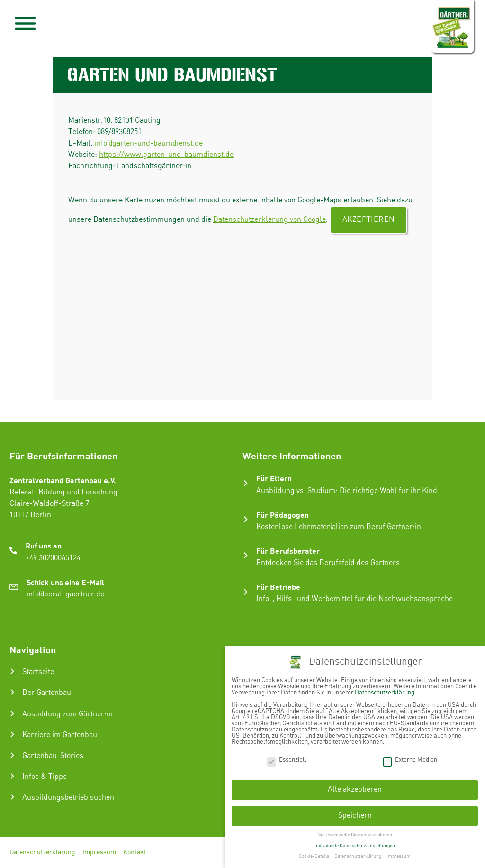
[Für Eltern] (246, 483)
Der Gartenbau (47, 693)
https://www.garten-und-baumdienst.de (166, 155)
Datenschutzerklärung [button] (358, 856)
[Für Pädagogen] (246, 519)
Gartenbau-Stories (53, 756)
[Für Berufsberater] (246, 555)
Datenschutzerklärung (42, 852)
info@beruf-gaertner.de (65, 594)
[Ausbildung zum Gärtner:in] (12, 713)
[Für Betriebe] (246, 592)
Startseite (38, 672)
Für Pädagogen (283, 515)
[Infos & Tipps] (12, 776)
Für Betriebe (278, 587)
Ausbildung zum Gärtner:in (67, 714)
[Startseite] (12, 671)
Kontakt (135, 852)
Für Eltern (274, 478)
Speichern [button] (355, 815)
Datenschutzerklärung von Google (269, 220)
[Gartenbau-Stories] (12, 755)
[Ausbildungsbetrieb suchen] (12, 797)
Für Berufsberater (288, 551)
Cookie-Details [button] (314, 856)
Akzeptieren (368, 220)
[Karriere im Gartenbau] (12, 734)
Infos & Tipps (45, 777)
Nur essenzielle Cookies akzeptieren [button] (355, 834)
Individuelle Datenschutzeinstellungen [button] (355, 845)
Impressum (99, 852)
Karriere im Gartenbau (60, 735)
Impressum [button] (399, 856)
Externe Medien (410, 759)
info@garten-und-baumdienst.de (149, 143)
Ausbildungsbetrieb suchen (68, 798)
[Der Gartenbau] (12, 692)
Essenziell (287, 759)
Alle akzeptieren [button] (355, 789)
